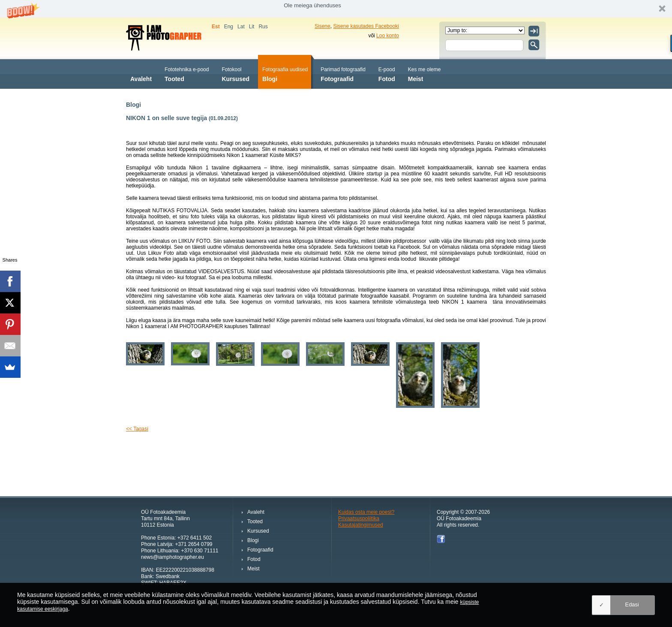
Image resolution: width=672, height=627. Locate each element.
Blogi (285, 74)
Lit (252, 27)
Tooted (187, 74)
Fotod (387, 74)
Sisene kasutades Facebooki (366, 26)
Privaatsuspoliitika (359, 518)
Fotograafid (343, 74)
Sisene (322, 26)
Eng (229, 27)
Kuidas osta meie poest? (366, 512)
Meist (424, 74)
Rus (263, 27)
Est (216, 27)
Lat (241, 27)
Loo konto (388, 36)
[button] (336, 9)
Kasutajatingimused (361, 525)
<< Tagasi (137, 429)
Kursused (235, 74)
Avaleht (141, 74)
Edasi (632, 604)
